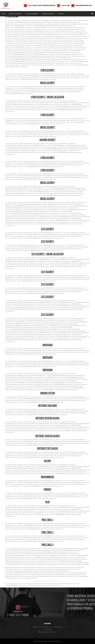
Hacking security (48, 140)
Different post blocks (48, 448)
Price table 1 (47, 520)
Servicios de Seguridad (15, 14)
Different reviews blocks (48, 418)
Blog (47, 502)
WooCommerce (48, 477)
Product (47, 489)
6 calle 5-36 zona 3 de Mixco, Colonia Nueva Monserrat (42, 6)
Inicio (3, 14)
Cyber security (48, 70)
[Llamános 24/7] (18, 615)
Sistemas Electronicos (48, 14)
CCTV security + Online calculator (48, 254)
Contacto (61, 14)
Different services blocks (48, 436)
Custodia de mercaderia (32, 14)
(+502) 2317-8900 (65, 6)
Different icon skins (48, 406)
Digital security (48, 83)
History (48, 461)
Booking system (48, 393)
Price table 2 (47, 532)
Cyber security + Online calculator (47, 97)
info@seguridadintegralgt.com (83, 6)
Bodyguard (48, 345)
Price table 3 (47, 545)
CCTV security (47, 229)
